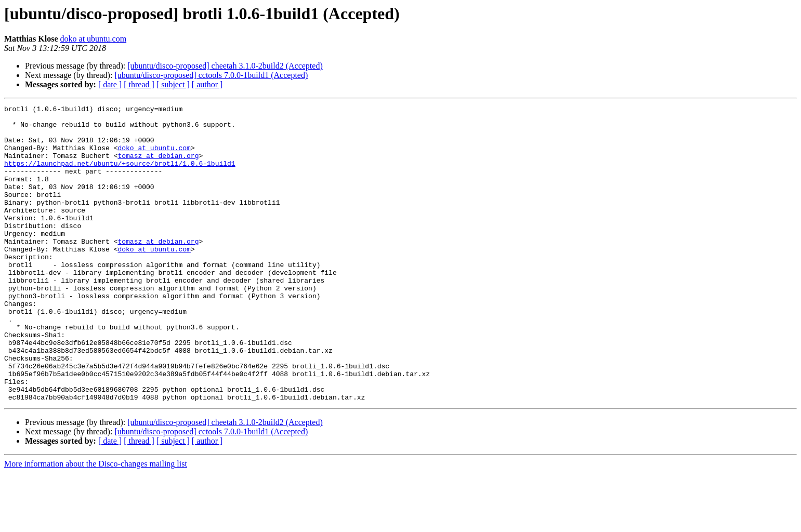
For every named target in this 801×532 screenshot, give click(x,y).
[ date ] (110, 84)
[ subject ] (173, 84)
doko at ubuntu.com (94, 39)
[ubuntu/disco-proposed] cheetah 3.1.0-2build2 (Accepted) (225, 66)
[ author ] (207, 84)
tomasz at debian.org (158, 166)
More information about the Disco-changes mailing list (96, 523)
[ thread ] (139, 84)
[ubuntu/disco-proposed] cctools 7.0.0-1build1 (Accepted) (211, 75)
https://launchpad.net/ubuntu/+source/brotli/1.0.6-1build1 (120, 176)
